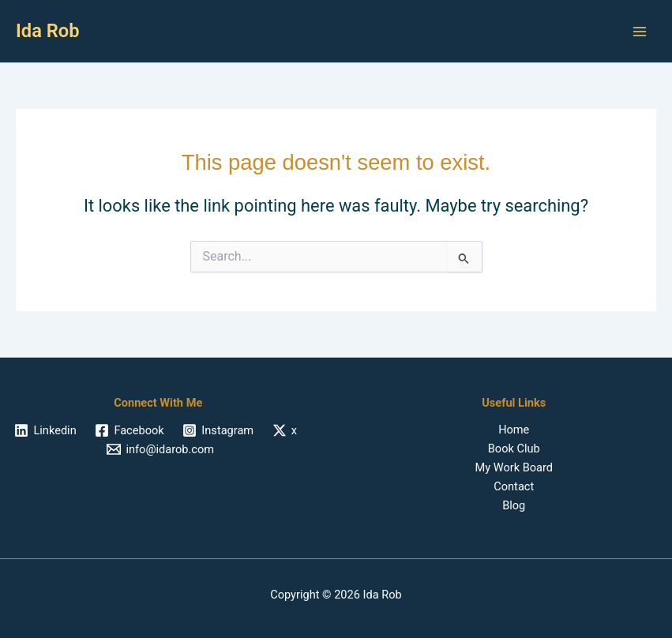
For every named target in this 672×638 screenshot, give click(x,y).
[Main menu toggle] (640, 32)
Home (514, 430)
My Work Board (514, 467)
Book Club (514, 448)
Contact (514, 486)
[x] (285, 430)
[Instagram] (218, 430)
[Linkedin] (46, 430)
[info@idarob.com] (161, 449)
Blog (514, 505)
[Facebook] (130, 430)
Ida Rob (48, 31)
